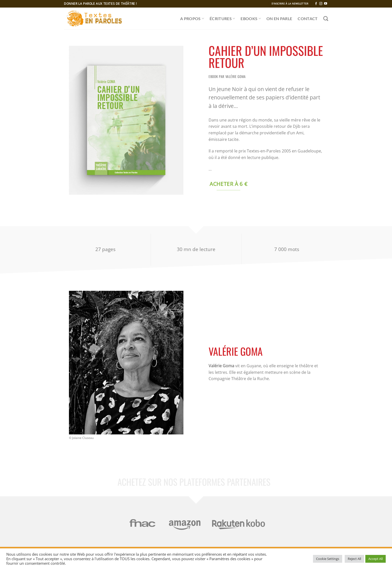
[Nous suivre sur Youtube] (326, 4)
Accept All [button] (376, 559)
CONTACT (308, 18)
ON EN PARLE (279, 18)
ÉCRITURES (222, 19)
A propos (192, 19)
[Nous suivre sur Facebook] (316, 4)
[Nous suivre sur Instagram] (321, 4)
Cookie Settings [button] (328, 559)
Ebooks (251, 19)
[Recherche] (326, 18)
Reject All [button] (354, 559)
